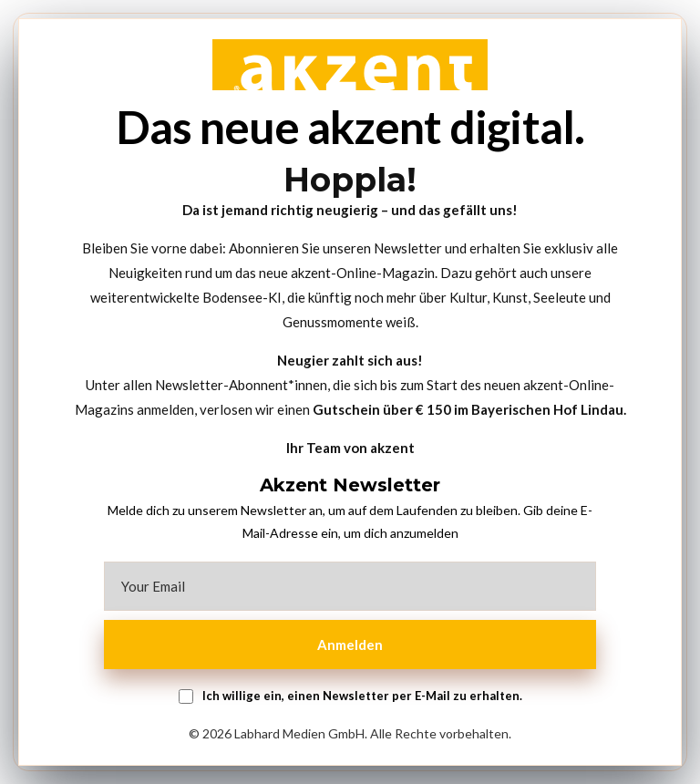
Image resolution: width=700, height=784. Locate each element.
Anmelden (350, 645)
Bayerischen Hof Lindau (547, 409)
